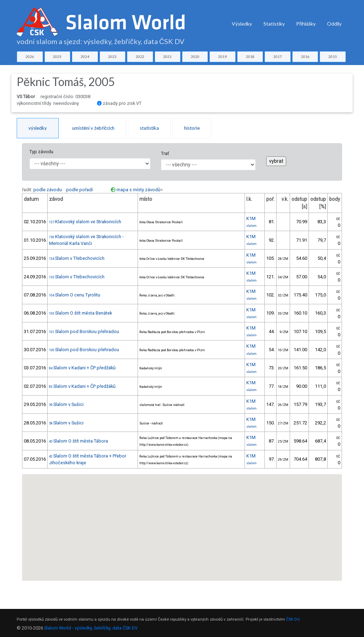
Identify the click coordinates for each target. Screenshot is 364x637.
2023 (112, 57)
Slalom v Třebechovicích (77, 258)
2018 (250, 57)
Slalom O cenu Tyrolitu (75, 295)
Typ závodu (41, 152)
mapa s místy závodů (138, 190)
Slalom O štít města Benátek (81, 313)
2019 (223, 57)
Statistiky (274, 24)
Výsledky (242, 24)
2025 (57, 57)
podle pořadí (79, 190)
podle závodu (48, 190)
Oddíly (334, 24)
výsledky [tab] (38, 128)
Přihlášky (306, 24)
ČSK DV (293, 619)
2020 (195, 57)
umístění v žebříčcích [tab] (93, 128)
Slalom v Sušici (66, 404)
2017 (278, 57)
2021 (167, 57)
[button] (182, 541)
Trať (165, 153)
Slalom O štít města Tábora (79, 441)
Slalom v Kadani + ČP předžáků (82, 368)
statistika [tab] (149, 128)
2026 (30, 57)
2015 (333, 57)
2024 (85, 57)
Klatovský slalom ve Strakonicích (85, 222)
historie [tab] (192, 128)
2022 (140, 57)
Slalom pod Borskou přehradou (84, 331)
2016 (305, 57)
